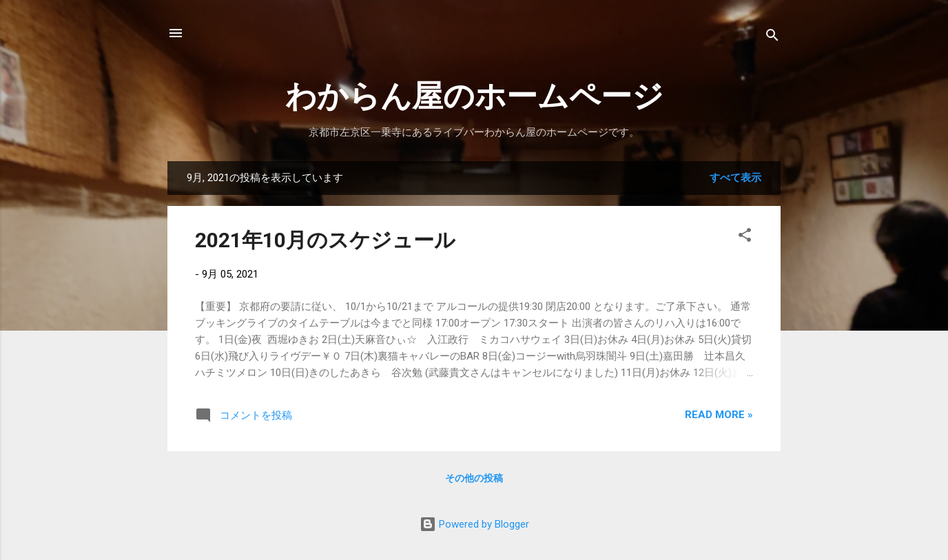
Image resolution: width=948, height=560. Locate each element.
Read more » (719, 415)
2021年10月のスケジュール (325, 240)
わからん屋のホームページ (474, 96)
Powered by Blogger (474, 524)
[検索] (772, 38)
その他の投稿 (474, 478)
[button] (745, 237)
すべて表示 (735, 178)
